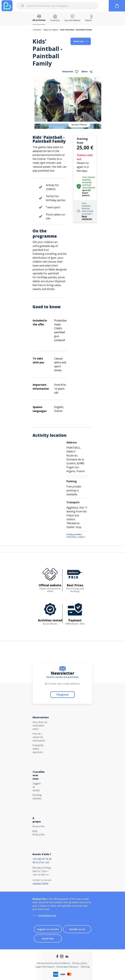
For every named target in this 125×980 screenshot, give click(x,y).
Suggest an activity (48, 929)
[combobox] (57, 6)
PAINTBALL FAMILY (76, 537)
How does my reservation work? (40, 726)
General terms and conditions (53, 963)
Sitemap (85, 967)
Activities (37, 30)
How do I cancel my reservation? (39, 737)
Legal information (45, 967)
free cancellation (89, 186)
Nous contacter (87, 218)
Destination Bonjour (68, 967)
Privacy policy (80, 963)
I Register (62, 695)
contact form (40, 883)
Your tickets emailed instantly (89, 180)
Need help (48, 938)
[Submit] (23, 6)
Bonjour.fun (39, 826)
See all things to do (47, 915)
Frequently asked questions (38, 749)
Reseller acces (77, 929)
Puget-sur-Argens (51, 30)
